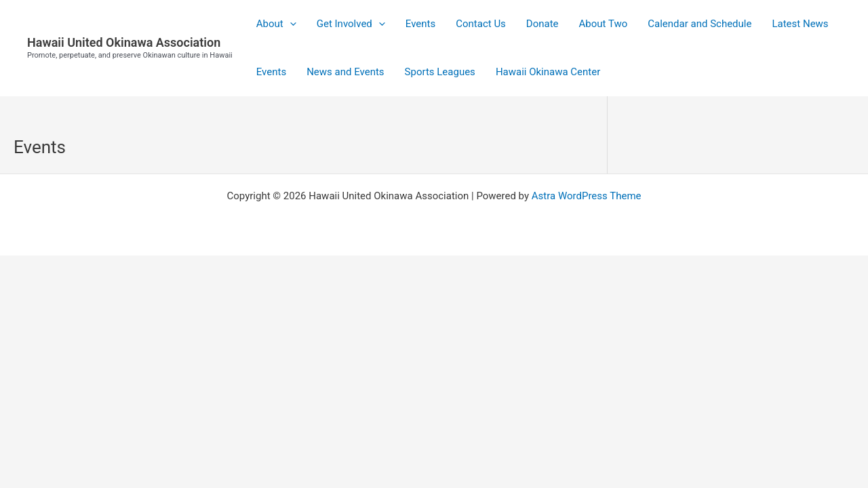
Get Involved (351, 24)
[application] (290, 24)
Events (420, 24)
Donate (542, 24)
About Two (604, 24)
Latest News (800, 24)
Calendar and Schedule (699, 24)
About (276, 24)
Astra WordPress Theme (587, 196)
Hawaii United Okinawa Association (124, 42)
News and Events (345, 72)
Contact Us (481, 24)
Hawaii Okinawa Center (548, 72)
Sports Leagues (440, 72)
